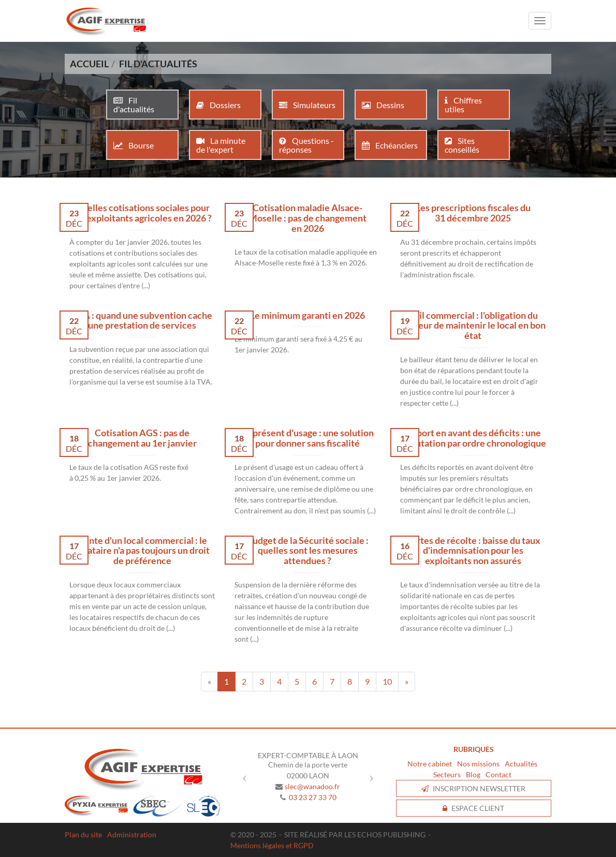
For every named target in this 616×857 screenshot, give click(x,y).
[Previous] (209, 682)
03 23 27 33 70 (313, 797)
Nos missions (478, 764)
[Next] (407, 682)
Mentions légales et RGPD (272, 845)
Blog (473, 774)
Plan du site (83, 834)
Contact (498, 774)
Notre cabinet (430, 764)
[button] (242, 774)
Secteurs (447, 774)
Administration (132, 834)
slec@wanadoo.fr (312, 786)
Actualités (521, 764)
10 (387, 681)
